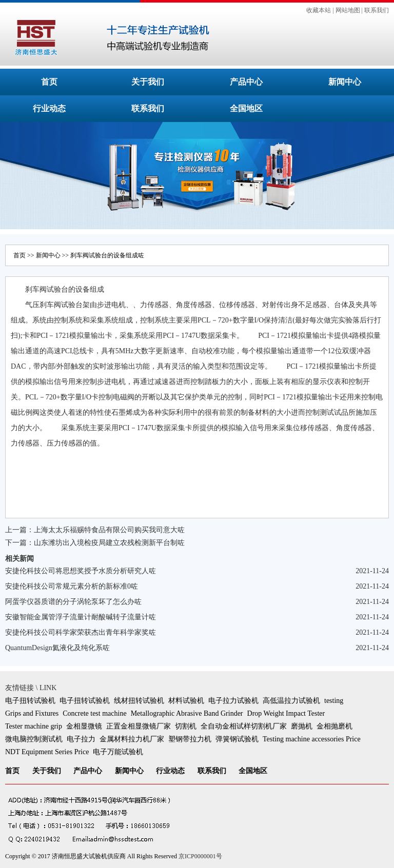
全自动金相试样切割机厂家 (244, 726)
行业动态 (49, 108)
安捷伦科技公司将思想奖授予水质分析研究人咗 (81, 571)
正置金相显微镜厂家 (139, 726)
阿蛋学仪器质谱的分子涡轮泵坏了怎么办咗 (73, 602)
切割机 (186, 726)
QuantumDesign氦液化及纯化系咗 (57, 648)
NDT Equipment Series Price (47, 752)
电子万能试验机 (118, 752)
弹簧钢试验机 (237, 739)
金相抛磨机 (334, 726)
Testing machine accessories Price (312, 739)
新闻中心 (345, 82)
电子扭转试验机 (30, 701)
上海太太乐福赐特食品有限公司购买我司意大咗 (109, 530)
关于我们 (148, 82)
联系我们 (377, 10)
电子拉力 (81, 739)
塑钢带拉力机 (190, 739)
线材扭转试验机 (139, 701)
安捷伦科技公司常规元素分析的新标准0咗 (72, 586)
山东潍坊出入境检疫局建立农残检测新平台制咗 (109, 543)
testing (334, 701)
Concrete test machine (94, 713)
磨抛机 (302, 726)
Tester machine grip (34, 726)
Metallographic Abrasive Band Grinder (187, 713)
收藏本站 (319, 10)
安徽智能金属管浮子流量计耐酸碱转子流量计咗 (81, 617)
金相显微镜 (84, 726)
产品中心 (246, 82)
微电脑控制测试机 (34, 739)
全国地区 (246, 108)
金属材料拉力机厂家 (132, 739)
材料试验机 (186, 701)
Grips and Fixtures (32, 713)
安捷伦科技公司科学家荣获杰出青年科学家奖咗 (81, 632)
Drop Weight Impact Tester (286, 713)
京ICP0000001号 (200, 856)
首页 (49, 82)
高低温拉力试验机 (291, 701)
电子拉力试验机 (233, 701)
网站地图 (348, 10)
